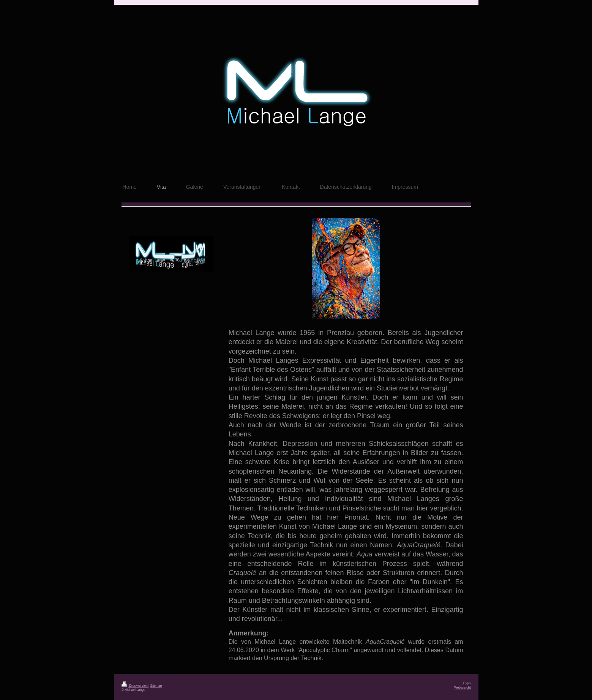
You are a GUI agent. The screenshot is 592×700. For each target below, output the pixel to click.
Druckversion (135, 686)
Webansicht (463, 687)
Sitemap (156, 686)
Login (467, 683)
